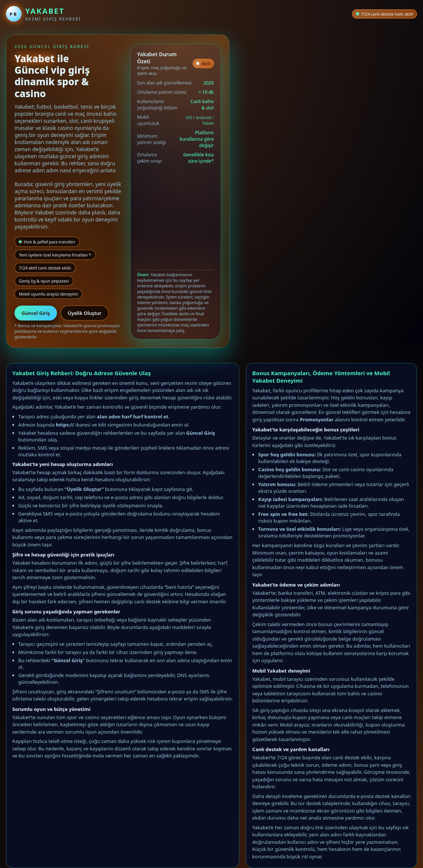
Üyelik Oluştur (85, 313)
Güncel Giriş (36, 313)
